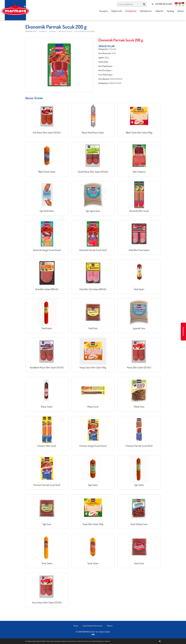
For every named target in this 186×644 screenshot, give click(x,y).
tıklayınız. (108, 641)
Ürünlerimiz (43, 31)
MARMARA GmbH (31, 31)
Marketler (183, 331)
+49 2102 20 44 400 (162, 4)
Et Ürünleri (53, 31)
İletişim (110, 626)
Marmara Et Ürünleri (65, 31)
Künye (76, 626)
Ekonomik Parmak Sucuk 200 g (85, 31)
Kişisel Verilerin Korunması (93, 626)
